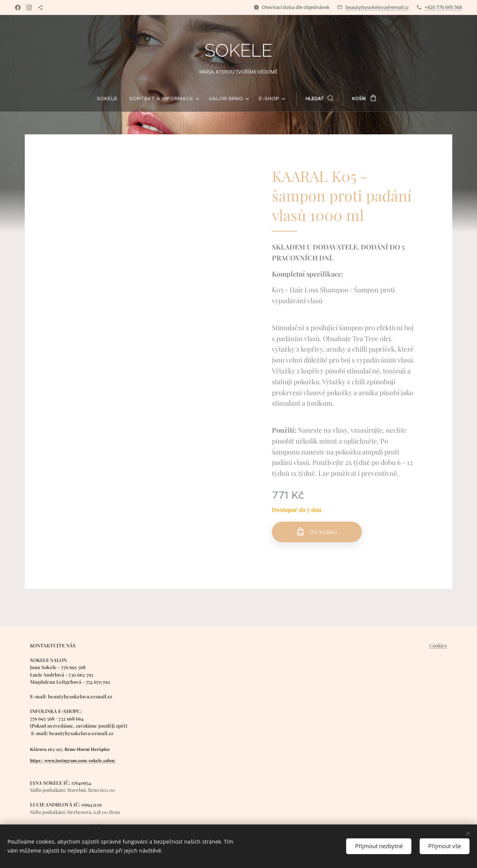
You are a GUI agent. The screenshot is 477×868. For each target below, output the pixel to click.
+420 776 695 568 (443, 7)
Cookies (438, 645)
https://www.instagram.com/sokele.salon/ (73, 760)
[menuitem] (116, 99)
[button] (312, 99)
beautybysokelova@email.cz (377, 7)
